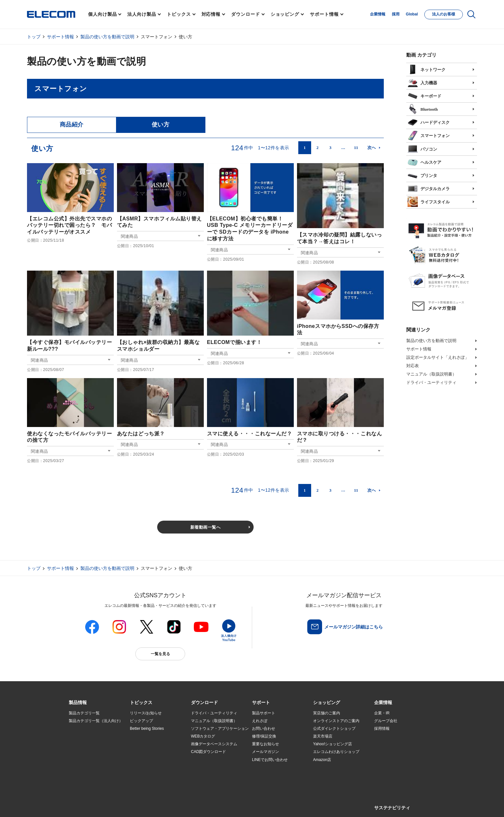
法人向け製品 (142, 14)
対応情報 (211, 14)
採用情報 (382, 729)
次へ (372, 148)
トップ (34, 37)
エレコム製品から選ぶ (149, 760)
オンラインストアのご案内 (336, 721)
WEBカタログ (203, 736)
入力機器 (422, 82)
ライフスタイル (429, 201)
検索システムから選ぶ (149, 767)
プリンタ (422, 175)
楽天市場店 (323, 736)
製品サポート (264, 713)
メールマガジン (265, 752)
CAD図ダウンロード (208, 752)
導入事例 (76, 752)
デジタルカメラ (429, 188)
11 (356, 148)
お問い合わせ (264, 729)
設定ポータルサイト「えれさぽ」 (438, 357)
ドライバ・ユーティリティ (431, 382)
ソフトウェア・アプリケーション (220, 729)
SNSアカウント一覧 (83, 805)
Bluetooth (423, 108)
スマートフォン (429, 135)
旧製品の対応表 (143, 775)
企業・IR (382, 713)
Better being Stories (147, 729)
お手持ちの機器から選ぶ (151, 752)
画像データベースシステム (214, 744)
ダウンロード (245, 14)
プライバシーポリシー (170, 805)
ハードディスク (429, 122)
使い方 (161, 125)
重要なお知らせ (265, 744)
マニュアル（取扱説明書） (431, 374)
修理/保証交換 (264, 736)
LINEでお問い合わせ (270, 760)
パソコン (422, 148)
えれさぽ (260, 721)
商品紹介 (72, 125)
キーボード (424, 95)
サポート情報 (324, 14)
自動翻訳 (274, 805)
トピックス (179, 14)
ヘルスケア (424, 162)
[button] (141, 703)
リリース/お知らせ (146, 713)
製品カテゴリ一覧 (84, 713)
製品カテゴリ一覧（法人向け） (96, 721)
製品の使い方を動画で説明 (107, 37)
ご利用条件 (139, 805)
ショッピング (285, 14)
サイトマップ (114, 805)
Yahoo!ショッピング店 (333, 744)
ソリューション (82, 744)
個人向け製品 (102, 14)
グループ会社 (386, 721)
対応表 (413, 366)
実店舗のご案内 (327, 713)
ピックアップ (141, 721)
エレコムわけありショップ (336, 752)
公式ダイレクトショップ (334, 729)
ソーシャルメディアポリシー (213, 805)
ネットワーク (427, 69)
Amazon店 (322, 760)
